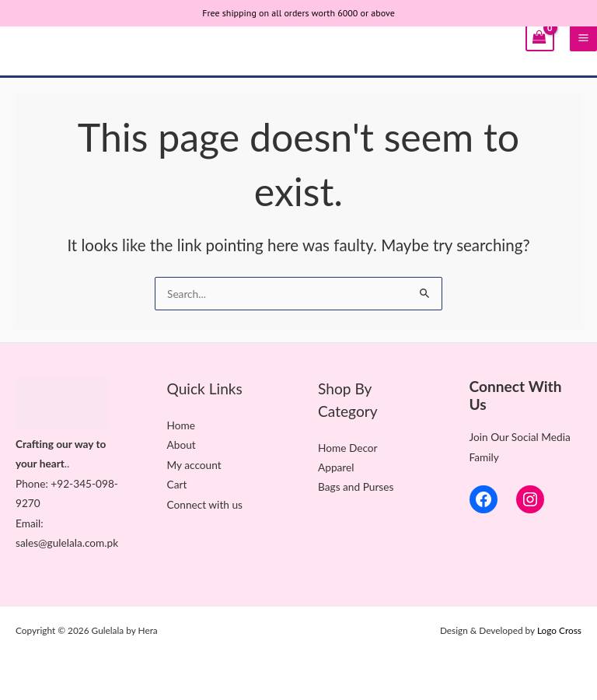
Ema (26, 523)
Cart (177, 484)
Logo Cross (559, 630)
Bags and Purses (356, 486)
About (182, 444)
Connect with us (205, 504)
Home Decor (348, 448)
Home (181, 425)
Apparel (336, 467)
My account (194, 465)
